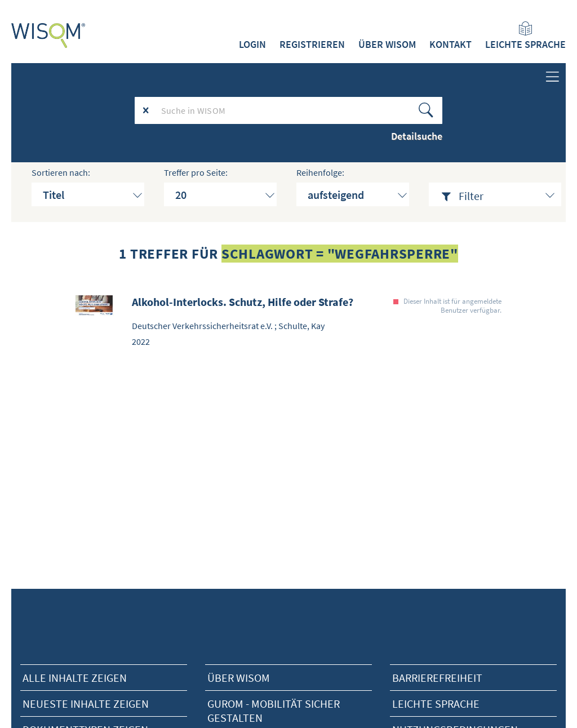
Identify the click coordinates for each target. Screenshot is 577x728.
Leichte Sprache (525, 36)
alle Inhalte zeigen (75, 678)
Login (252, 45)
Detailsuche (417, 136)
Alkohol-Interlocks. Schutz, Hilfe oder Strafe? (243, 302)
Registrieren (312, 45)
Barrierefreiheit (437, 678)
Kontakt (450, 45)
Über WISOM (387, 45)
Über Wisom (239, 678)
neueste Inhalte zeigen (86, 703)
